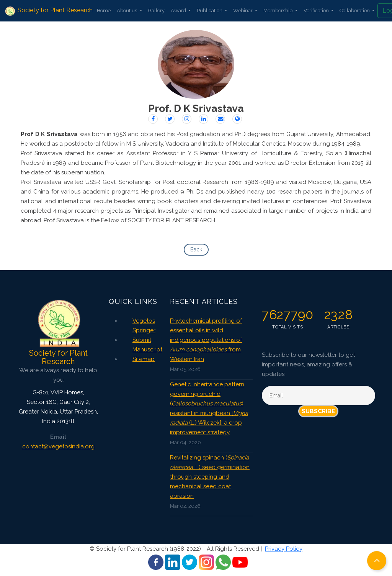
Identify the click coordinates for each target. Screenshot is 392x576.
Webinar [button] (243, 11)
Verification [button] (317, 11)
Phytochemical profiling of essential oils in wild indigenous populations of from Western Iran (206, 340)
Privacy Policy (284, 549)
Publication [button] (210, 11)
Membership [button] (278, 11)
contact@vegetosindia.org (58, 446)
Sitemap (144, 359)
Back (196, 249)
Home (104, 11)
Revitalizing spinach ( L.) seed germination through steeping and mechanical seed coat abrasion (210, 477)
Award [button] (179, 11)
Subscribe (318, 411)
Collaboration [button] (355, 11)
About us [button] (127, 11)
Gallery (156, 11)
